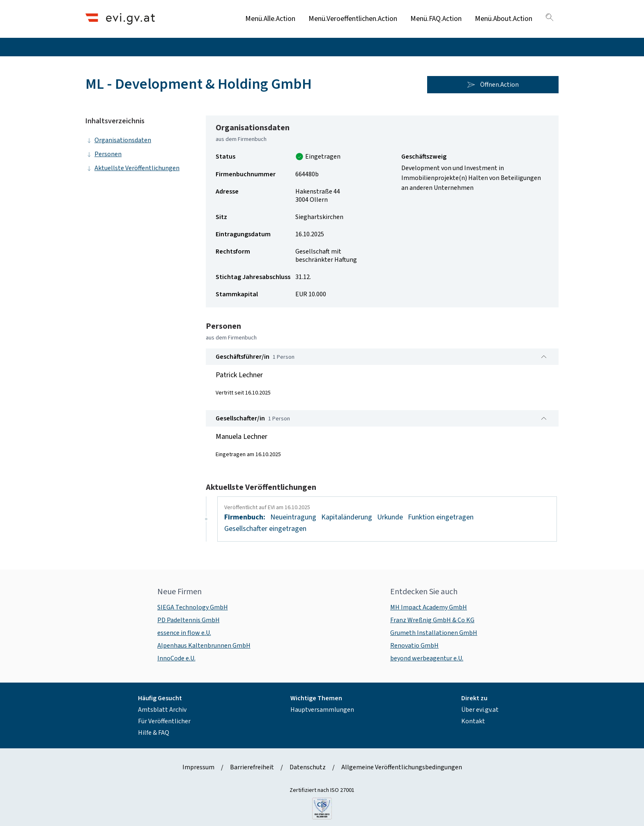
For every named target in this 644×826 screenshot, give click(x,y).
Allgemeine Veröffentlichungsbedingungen (402, 767)
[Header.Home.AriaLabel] (120, 19)
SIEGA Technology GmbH (193, 607)
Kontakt (473, 721)
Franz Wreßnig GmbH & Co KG (432, 620)
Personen (103, 154)
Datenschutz (308, 767)
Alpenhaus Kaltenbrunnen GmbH (204, 646)
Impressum (198, 767)
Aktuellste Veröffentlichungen (132, 168)
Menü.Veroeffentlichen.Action (353, 19)
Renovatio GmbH (414, 646)
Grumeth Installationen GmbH (434, 633)
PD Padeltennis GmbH (189, 620)
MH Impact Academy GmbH (429, 607)
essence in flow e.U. (184, 633)
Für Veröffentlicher (164, 721)
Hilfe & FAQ (154, 733)
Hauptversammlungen (322, 710)
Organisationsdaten (118, 140)
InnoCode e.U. (176, 658)
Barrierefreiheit (252, 767)
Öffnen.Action (493, 85)
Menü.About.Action (504, 19)
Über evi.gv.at (480, 710)
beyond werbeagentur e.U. (427, 658)
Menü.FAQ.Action (436, 19)
